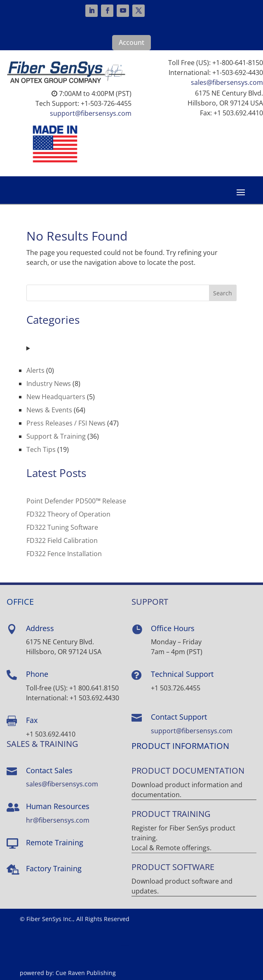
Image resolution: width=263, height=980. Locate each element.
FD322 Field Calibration (62, 540)
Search (223, 293)
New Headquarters (56, 397)
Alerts (35, 370)
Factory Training (54, 868)
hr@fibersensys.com (58, 820)
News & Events (49, 410)
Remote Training (55, 842)
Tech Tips (41, 449)
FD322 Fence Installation (64, 554)
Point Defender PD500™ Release (76, 501)
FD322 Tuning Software (62, 527)
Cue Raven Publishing (86, 973)
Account (131, 42)
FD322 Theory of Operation (68, 514)
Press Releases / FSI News (66, 423)
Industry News (49, 384)
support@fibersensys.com (91, 113)
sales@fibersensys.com (227, 82)
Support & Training (56, 436)
